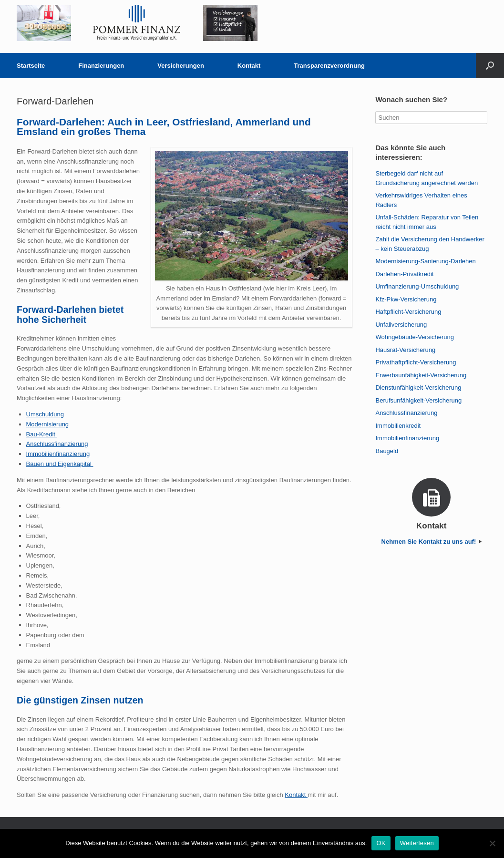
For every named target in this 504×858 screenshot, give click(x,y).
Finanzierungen (101, 66)
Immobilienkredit (398, 426)
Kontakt (249, 66)
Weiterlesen (417, 843)
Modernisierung (48, 424)
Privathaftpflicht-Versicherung (416, 362)
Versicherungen (181, 66)
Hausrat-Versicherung (405, 350)
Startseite (31, 66)
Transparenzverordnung (329, 66)
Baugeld (387, 451)
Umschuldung (45, 414)
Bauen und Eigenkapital (60, 464)
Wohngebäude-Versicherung (415, 337)
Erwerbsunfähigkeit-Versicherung (421, 375)
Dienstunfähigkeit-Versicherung (418, 388)
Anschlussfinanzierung (57, 444)
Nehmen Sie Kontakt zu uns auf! (432, 542)
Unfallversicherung (401, 325)
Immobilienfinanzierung (58, 454)
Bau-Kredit (42, 434)
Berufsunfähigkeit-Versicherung (418, 400)
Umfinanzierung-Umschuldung (417, 286)
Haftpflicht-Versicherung (408, 312)
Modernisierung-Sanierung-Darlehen (425, 261)
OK (381, 843)
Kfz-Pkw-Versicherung (406, 299)
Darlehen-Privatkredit (404, 274)
